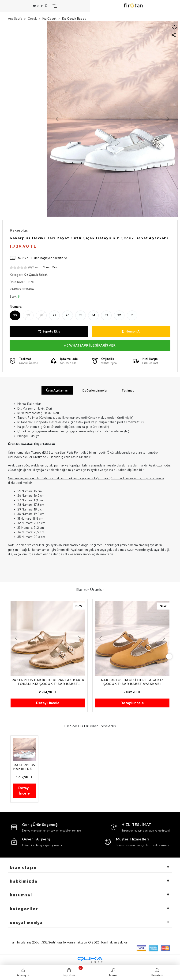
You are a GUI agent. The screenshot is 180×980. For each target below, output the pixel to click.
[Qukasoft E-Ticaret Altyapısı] (90, 960)
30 (15, 315)
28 (41, 315)
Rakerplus (19, 230)
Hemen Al (131, 331)
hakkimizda (24, 881)
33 (106, 315)
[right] (169, 656)
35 (81, 315)
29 (28, 315)
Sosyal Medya (26, 923)
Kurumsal (21, 895)
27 (54, 315)
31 (132, 315)
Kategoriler (24, 909)
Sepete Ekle (49, 332)
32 (119, 315)
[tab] (57, 391)
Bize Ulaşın (23, 867)
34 (93, 315)
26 (67, 315)
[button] (57, 119)
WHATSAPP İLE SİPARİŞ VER (90, 346)
